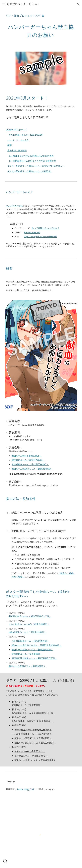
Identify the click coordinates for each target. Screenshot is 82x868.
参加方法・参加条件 (17, 150)
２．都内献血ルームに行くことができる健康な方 (32, 161)
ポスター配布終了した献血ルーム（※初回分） (30, 171)
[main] (41, 15)
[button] (3, 4)
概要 (10, 145)
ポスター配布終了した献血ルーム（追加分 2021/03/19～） (36, 166)
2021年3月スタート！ (17, 130)
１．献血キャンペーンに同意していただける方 (31, 156)
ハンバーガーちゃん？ (18, 140)
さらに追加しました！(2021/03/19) (26, 135)
